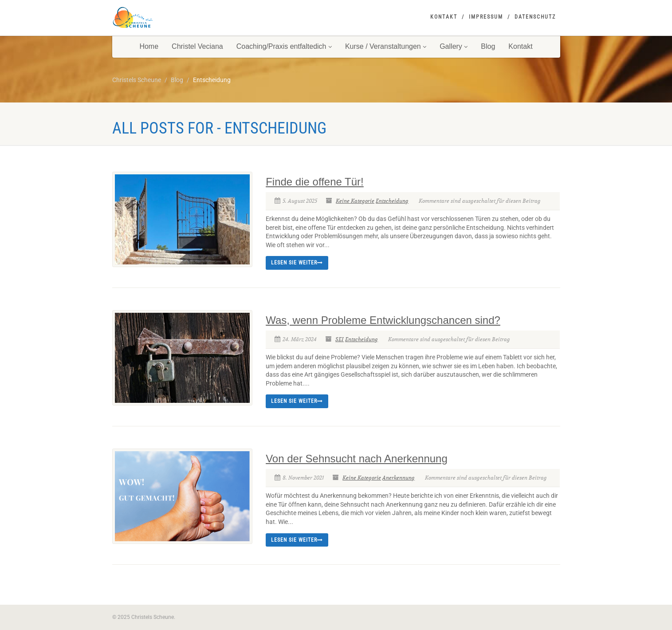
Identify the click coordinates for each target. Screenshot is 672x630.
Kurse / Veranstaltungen (386, 46)
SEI (340, 339)
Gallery (454, 46)
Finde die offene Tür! (315, 182)
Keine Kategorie (355, 201)
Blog (488, 46)
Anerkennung (399, 478)
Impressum (486, 17)
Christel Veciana (197, 46)
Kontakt (444, 17)
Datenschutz (535, 17)
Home (149, 46)
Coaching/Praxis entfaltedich (284, 46)
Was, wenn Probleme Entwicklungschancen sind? (383, 320)
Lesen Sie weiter (297, 263)
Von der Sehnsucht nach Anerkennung (357, 459)
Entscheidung (392, 201)
